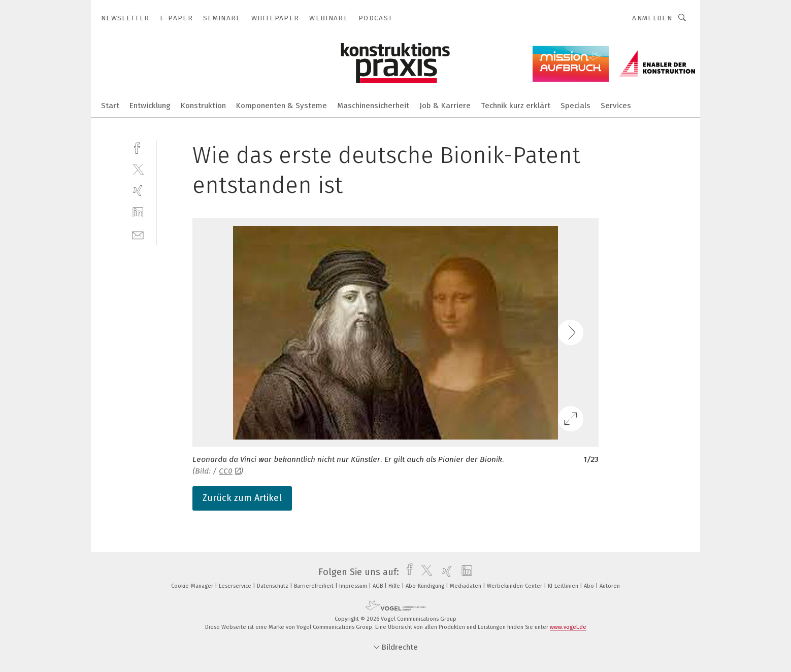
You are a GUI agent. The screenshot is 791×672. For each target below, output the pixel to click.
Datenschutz (273, 586)
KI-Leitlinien (564, 586)
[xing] (138, 191)
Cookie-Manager (193, 586)
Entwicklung (150, 106)
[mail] (138, 234)
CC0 (230, 471)
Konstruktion (203, 106)
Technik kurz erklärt (516, 106)
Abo (590, 586)
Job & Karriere (445, 106)
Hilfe (395, 586)
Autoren (610, 586)
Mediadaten (466, 586)
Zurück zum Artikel (242, 498)
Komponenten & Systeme (282, 106)
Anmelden (652, 18)
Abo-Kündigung (426, 586)
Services (616, 106)
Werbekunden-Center (515, 586)
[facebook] (138, 147)
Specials (575, 106)
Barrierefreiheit (315, 586)
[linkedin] (138, 212)
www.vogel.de (568, 627)
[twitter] (138, 169)
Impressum (354, 586)
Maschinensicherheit (373, 106)
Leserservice (236, 586)
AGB (378, 586)
